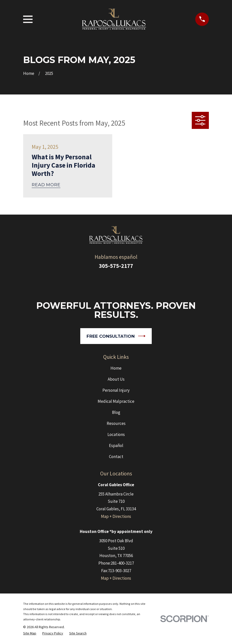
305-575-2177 (116, 266)
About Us (116, 379)
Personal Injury (116, 390)
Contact (116, 457)
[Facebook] (123, 282)
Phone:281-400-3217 (116, 563)
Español (116, 445)
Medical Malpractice (116, 401)
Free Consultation (116, 336)
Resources (116, 423)
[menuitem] (30, 633)
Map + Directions (116, 516)
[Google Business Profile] (109, 282)
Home (116, 368)
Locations (116, 434)
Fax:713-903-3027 (116, 571)
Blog (116, 412)
